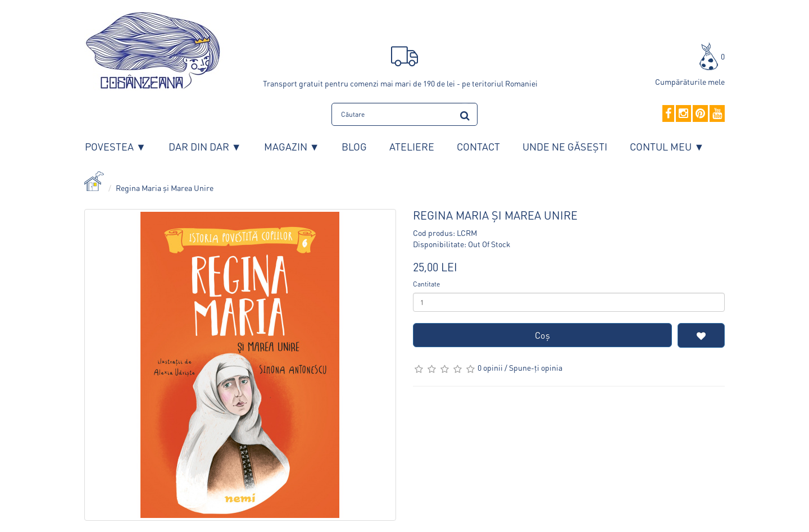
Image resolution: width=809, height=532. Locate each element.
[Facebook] (668, 114)
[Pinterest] (700, 114)
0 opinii (490, 367)
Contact (478, 146)
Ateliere (412, 146)
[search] (465, 114)
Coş (542, 335)
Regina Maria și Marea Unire (165, 188)
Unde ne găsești (565, 146)
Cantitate (426, 284)
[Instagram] (683, 114)
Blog (354, 146)
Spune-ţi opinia (536, 367)
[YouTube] (717, 114)
